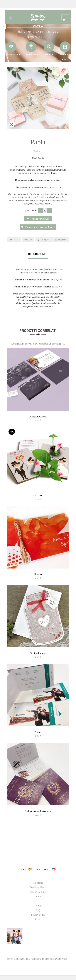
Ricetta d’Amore (38, 653)
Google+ (43, 240)
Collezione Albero (38, 417)
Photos (38, 732)
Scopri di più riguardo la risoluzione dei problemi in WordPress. (37, 959)
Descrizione (37, 254)
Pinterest (61, 240)
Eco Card (38, 495)
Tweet (14, 240)
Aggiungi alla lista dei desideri (39, 227)
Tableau (49, 54)
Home (20, 32)
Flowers (38, 574)
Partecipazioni (35, 32)
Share (28, 240)
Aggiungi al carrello (40, 219)
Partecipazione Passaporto (38, 811)
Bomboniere (32, 54)
